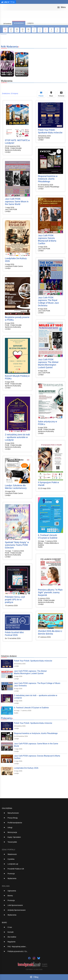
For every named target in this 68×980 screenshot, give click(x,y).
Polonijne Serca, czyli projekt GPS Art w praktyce (15, 600)
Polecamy (6, 718)
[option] (33, 814)
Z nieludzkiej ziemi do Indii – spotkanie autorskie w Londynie (17, 437)
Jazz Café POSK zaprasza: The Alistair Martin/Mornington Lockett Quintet (48, 363)
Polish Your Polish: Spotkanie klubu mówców (50, 131)
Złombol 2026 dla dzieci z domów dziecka (50, 632)
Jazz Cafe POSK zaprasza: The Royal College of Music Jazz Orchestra (48, 301)
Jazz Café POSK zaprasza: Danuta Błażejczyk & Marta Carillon (47, 239)
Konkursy (61, 94)
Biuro (4, 923)
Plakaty (41, 94)
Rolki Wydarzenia (9, 47)
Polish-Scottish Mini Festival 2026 (14, 634)
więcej (30, 23)
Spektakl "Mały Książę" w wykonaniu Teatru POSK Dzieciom (17, 545)
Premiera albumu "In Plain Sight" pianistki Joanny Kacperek (50, 592)
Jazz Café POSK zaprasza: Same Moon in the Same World (17, 201)
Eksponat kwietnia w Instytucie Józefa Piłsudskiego (48, 179)
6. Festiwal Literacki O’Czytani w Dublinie (48, 536)
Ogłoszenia (7, 808)
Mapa (51, 94)
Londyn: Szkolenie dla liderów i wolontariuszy (16, 487)
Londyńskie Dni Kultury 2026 (26, 768)
